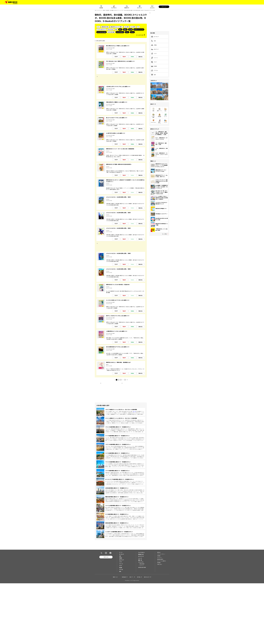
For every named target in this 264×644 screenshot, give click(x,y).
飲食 (153, 111)
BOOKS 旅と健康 (111, 32)
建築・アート (159, 111)
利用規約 (159, 556)
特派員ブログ (127, 8)
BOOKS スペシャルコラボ (139, 29)
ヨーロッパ (155, 37)
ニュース (140, 558)
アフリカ (154, 70)
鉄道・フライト (159, 122)
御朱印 (120, 29)
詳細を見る (141, 57)
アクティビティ (153, 122)
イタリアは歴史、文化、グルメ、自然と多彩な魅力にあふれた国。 (119, 411)
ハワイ (154, 54)
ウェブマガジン (114, 8)
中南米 (154, 45)
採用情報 (159, 563)
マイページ (164, 7)
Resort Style (111, 29)
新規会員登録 (142, 564)
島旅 (116, 29)
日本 (153, 75)
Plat (138, 27)
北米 (153, 41)
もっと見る (165, 234)
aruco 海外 (127, 27)
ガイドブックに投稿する (162, 561)
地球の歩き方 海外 (105, 27)
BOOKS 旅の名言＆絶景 (101, 32)
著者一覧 (140, 560)
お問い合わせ (160, 564)
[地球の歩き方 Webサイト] (11, 2)
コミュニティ (152, 8)
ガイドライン (160, 557)
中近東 (154, 66)
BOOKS (127, 32)
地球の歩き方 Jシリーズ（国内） (116, 27)
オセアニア (155, 49)
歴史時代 (125, 29)
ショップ (165, 122)
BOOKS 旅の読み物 (120, 32)
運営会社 (159, 552)
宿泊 (165, 111)
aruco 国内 (133, 27)
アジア (154, 62)
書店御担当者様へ (160, 559)
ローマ (134, 411)
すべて (98, 27)
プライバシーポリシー (161, 554)
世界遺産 (159, 117)
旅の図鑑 (130, 29)
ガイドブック (140, 8)
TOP (96, 10)
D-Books (132, 32)
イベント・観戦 (153, 117)
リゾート (154, 58)
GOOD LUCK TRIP (142, 567)
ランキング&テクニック (102, 29)
